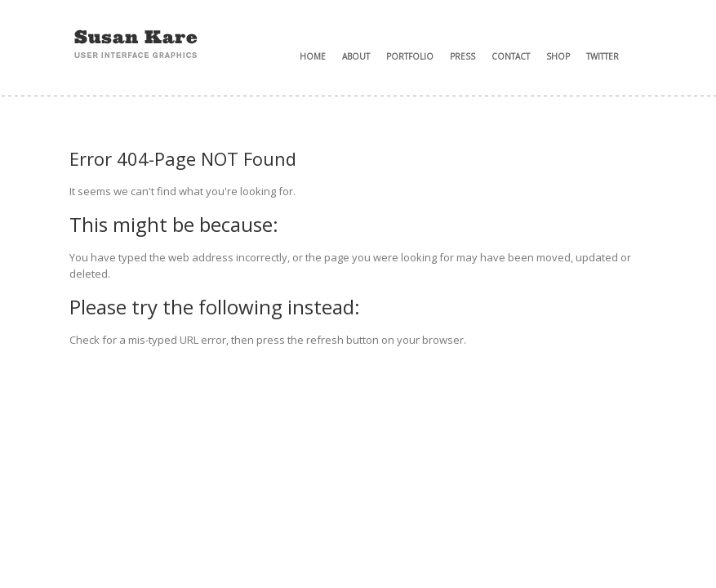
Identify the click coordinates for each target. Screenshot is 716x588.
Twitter (603, 56)
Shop (558, 56)
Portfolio (410, 56)
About (356, 56)
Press (463, 56)
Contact (511, 56)
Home (313, 56)
